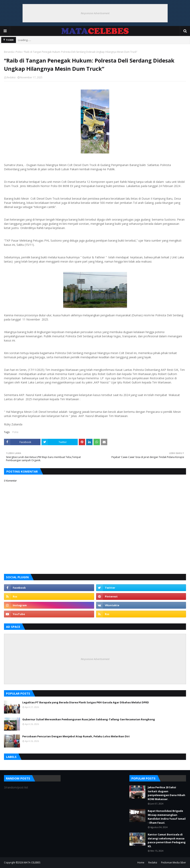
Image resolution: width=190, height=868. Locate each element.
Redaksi (11, 77)
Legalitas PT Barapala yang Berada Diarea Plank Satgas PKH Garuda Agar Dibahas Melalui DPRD (86, 702)
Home (141, 863)
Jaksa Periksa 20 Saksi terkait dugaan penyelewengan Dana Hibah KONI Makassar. (166, 793)
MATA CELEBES (32, 863)
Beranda (9, 52)
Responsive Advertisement (95, 13)
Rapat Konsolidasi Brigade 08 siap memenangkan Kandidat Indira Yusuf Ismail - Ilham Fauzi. (167, 817)
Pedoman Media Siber (174, 863)
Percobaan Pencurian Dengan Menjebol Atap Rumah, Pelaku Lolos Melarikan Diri (76, 736)
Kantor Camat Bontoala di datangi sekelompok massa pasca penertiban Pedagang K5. (167, 840)
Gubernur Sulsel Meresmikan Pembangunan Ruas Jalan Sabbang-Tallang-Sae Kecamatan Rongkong (89, 719)
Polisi (19, 52)
